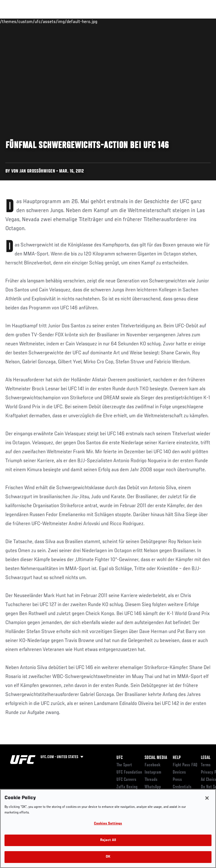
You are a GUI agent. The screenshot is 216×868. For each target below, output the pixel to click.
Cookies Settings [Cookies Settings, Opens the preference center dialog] (108, 824)
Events (15, 21)
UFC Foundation (129, 772)
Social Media (156, 758)
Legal (206, 758)
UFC (120, 758)
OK (108, 857)
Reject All (108, 840)
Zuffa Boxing (156, 24)
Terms (206, 765)
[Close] (207, 798)
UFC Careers (126, 780)
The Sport (124, 765)
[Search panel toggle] (198, 21)
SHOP (182, 21)
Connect (111, 21)
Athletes (64, 21)
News (86, 21)
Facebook (153, 765)
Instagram (153, 772)
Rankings (39, 21)
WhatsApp (153, 787)
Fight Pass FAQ (185, 765)
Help (177, 758)
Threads (151, 780)
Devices (179, 772)
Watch (133, 21)
